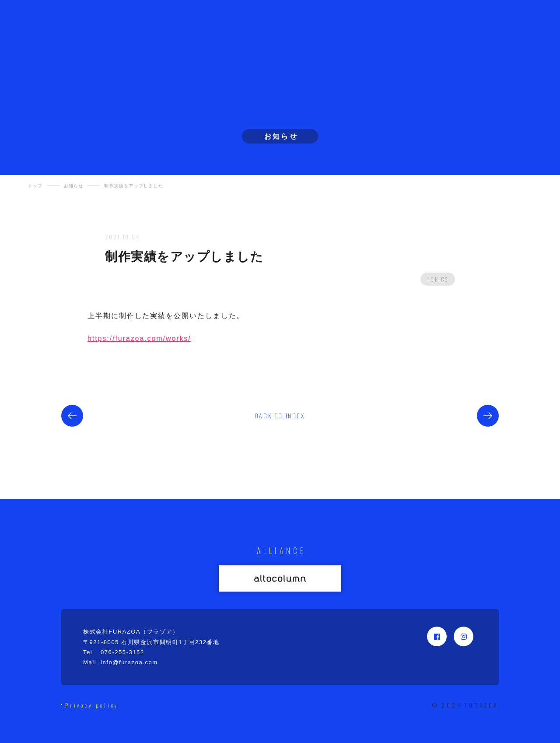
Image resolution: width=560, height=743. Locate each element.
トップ (35, 186)
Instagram (464, 636)
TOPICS (438, 279)
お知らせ (74, 186)
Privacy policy (92, 705)
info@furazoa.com (129, 662)
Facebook (437, 636)
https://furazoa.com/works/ (139, 338)
